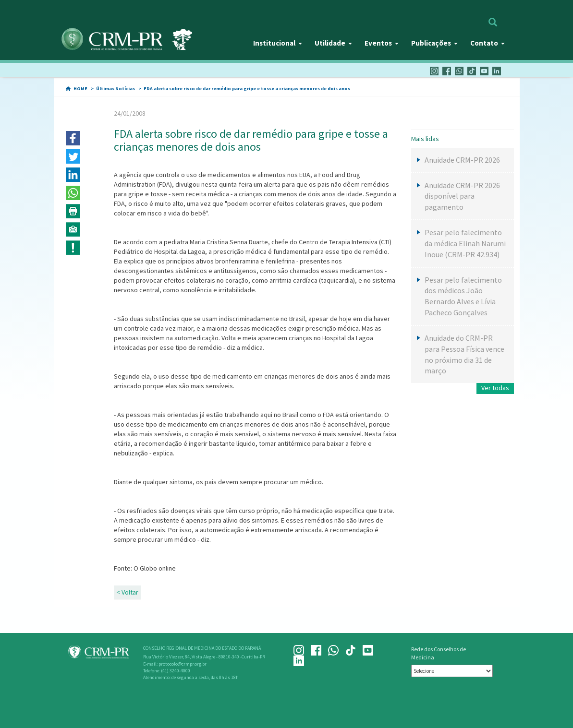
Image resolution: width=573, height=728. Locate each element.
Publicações (434, 43)
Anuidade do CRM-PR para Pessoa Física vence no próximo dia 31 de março (464, 354)
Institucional (278, 43)
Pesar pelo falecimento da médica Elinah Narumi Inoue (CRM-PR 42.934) (465, 243)
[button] (73, 138)
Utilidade (333, 43)
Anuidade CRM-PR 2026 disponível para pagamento (462, 196)
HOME (80, 89)
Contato (488, 43)
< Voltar (127, 592)
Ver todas (495, 388)
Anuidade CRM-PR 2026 (462, 160)
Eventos (382, 43)
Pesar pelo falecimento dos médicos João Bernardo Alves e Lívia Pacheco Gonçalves (463, 296)
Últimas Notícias (116, 89)
